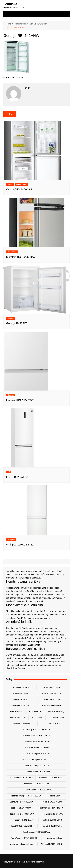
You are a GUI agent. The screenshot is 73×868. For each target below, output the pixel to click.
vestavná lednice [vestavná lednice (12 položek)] (55, 838)
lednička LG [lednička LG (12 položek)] (36, 717)
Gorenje (10, 318)
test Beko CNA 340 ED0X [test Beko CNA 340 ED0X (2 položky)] (52, 802)
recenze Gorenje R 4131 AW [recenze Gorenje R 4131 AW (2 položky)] (37, 766)
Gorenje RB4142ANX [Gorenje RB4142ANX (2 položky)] (21, 705)
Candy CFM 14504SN (19, 189)
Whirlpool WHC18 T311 (20, 545)
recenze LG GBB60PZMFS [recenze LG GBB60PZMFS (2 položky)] (21, 778)
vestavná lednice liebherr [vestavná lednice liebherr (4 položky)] (21, 844)
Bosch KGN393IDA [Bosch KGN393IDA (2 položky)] (51, 687)
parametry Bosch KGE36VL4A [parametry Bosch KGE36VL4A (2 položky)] (37, 729)
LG (9, 472)
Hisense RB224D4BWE (20, 400)
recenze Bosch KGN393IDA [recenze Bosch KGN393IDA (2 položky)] (37, 748)
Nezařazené (12, 252)
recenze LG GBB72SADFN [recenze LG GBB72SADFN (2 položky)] (37, 784)
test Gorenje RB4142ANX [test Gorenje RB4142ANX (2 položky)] (22, 820)
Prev (10, 114)
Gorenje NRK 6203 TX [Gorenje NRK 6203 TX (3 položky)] (51, 693)
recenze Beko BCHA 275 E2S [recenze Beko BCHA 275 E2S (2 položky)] (37, 735)
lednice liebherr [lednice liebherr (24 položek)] (35, 711)
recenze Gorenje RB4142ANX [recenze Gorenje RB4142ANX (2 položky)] (37, 772)
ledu (56, 635)
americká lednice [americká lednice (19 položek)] (21, 687)
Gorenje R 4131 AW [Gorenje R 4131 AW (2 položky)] (52, 699)
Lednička (10, 4)
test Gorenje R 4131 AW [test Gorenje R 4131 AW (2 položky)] (52, 814)
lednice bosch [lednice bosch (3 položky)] (15, 711)
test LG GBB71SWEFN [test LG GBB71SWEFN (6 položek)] (21, 826)
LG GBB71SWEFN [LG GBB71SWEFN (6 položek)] (21, 723)
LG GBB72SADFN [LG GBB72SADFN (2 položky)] (52, 723)
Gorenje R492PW (16, 323)
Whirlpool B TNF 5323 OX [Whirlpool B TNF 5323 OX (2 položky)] (52, 844)
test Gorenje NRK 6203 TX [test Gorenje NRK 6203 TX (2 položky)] (51, 808)
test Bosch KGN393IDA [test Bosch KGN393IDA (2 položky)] (21, 808)
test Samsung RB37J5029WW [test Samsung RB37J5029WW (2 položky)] (37, 832)
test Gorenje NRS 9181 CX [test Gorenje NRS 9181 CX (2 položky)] (22, 814)
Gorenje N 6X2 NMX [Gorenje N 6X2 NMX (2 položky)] (21, 693)
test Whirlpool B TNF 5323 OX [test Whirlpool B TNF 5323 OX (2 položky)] (24, 838)
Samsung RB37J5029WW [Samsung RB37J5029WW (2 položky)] (21, 802)
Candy (10, 184)
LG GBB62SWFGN (17, 477)
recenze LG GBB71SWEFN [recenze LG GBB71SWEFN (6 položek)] (52, 778)
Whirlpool (11, 540)
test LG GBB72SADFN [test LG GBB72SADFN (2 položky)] (52, 826)
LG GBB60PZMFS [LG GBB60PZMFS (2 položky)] (56, 717)
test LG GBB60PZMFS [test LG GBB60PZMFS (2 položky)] (52, 820)
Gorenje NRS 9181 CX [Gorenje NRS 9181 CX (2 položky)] (22, 699)
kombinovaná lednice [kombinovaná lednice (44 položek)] (52, 705)
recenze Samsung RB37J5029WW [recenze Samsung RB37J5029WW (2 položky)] (37, 790)
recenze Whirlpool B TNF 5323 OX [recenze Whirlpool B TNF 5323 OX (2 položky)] (26, 796)
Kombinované (21, 184)
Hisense (11, 395)
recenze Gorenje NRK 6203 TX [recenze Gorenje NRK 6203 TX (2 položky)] (36, 754)
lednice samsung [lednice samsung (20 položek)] (56, 711)
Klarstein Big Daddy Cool (21, 257)
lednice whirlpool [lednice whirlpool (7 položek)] (17, 717)
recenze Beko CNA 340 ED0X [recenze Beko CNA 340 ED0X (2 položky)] (36, 742)
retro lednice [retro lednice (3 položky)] (56, 796)
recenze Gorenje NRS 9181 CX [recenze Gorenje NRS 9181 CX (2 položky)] (36, 760)
